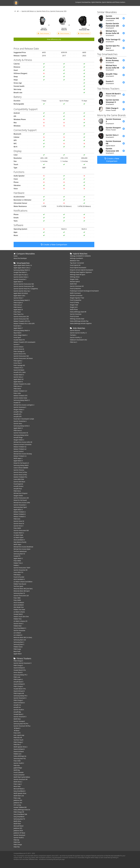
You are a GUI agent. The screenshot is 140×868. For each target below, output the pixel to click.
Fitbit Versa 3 (18, 386)
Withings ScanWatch (77, 258)
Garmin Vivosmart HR (21, 779)
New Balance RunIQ (20, 542)
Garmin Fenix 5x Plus (20, 472)
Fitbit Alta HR (18, 738)
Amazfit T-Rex (18, 412)
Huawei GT (17, 403)
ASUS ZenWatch (19, 605)
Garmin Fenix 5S (19, 523)
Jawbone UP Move (19, 833)
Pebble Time (18, 619)
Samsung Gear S (19, 644)
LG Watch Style (18, 535)
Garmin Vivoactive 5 (20, 279)
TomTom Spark (18, 586)
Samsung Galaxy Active (21, 435)
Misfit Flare (17, 719)
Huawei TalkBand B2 (20, 807)
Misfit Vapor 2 (18, 458)
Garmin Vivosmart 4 (20, 698)
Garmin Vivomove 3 (20, 407)
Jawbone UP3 (18, 828)
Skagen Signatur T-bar (77, 298)
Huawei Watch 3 (19, 375)
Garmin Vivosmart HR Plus (22, 726)
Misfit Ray (17, 770)
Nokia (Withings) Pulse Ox (22, 810)
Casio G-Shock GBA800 (21, 468)
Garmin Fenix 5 (18, 526)
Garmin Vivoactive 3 (20, 505)
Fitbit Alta (17, 765)
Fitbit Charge (18, 845)
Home (16, 256)
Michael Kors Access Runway (23, 454)
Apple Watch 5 (18, 428)
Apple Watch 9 (18, 282)
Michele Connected (76, 295)
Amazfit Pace (18, 489)
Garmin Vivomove (76, 314)
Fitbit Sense (17, 389)
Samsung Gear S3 (19, 554)
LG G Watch (17, 633)
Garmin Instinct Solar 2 (21, 277)
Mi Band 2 (17, 728)
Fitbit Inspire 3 (18, 303)
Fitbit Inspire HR (19, 693)
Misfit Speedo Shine (20, 793)
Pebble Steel (18, 626)
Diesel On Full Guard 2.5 (21, 463)
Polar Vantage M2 (19, 365)
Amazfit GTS (17, 414)
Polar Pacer (17, 312)
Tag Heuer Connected (77, 263)
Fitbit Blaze (17, 575)
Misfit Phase (74, 309)
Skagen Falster (18, 496)
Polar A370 (17, 733)
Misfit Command (75, 293)
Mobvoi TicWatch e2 (20, 449)
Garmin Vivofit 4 (19, 710)
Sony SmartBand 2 (19, 791)
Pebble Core (17, 754)
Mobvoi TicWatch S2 (20, 447)
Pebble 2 (16, 565)
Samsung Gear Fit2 (20, 758)
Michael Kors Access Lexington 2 (24, 405)
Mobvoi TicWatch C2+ (20, 391)
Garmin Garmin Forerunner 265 (24, 286)
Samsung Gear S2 (19, 593)
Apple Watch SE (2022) (21, 293)
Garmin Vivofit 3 (19, 763)
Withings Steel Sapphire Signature (81, 272)
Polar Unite (17, 393)
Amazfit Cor (17, 705)
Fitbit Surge (17, 649)
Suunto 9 (16, 344)
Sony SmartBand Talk (20, 814)
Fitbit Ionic (17, 519)
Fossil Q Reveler (19, 772)
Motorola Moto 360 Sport (22, 591)
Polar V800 (17, 598)
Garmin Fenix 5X (19, 521)
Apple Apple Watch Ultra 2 (22, 268)
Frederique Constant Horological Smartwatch (84, 291)
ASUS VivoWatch (19, 603)
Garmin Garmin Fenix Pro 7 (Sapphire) (26, 289)
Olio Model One (19, 607)
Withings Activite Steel (77, 319)
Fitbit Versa (17, 491)
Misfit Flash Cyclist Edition (22, 777)
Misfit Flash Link (19, 796)
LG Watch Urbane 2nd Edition (23, 582)
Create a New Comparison (54, 245)
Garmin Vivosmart (19, 835)
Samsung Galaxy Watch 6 (22, 270)
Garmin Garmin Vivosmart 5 (23, 663)
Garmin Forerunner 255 (21, 317)
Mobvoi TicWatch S (20, 517)
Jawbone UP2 (18, 803)
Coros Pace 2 (18, 363)
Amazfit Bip (17, 712)
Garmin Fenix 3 (18, 623)
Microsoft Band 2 (19, 789)
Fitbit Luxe (17, 677)
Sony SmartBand (19, 817)
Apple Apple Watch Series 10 (23, 265)
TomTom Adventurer (20, 551)
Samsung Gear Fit (19, 819)
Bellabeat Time (75, 261)
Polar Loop (17, 798)
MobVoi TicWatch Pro (20, 477)
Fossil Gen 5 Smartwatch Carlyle (24, 419)
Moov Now (17, 786)
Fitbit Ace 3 (73, 342)
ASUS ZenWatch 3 (19, 540)
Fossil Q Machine (75, 289)
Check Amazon (43, 33)
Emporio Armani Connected (22, 444)
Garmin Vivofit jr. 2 (76, 337)
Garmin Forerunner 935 (21, 530)
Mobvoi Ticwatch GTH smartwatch (24, 342)
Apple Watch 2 (18, 558)
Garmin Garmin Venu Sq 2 (22, 291)
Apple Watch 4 (18, 461)
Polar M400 (17, 600)
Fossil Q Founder (19, 577)
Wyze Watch (17, 333)
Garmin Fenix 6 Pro (20, 354)
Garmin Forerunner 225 (21, 596)
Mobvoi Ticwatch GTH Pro (22, 321)
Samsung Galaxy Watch (21, 465)
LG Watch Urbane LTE (20, 621)
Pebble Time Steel (19, 610)
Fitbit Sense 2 (18, 307)
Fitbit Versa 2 (18, 430)
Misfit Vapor (17, 544)
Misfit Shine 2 (18, 782)
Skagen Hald (74, 305)
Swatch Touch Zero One (21, 617)
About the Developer (20, 258)
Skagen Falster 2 (19, 440)
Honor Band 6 (18, 672)
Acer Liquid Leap (19, 735)
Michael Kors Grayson (21, 493)
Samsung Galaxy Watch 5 (22, 300)
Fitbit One (17, 842)
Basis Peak (17, 651)
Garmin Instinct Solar (20, 398)
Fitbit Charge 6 (18, 661)
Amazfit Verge (18, 437)
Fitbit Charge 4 (18, 686)
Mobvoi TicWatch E (20, 514)
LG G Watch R (18, 635)
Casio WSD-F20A (19, 479)
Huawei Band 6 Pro (20, 670)
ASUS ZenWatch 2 (19, 579)
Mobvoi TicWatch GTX (20, 396)
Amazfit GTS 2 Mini (20, 372)
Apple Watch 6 (18, 382)
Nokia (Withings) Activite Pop (79, 321)
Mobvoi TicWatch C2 (20, 456)
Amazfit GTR (17, 417)
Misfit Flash (17, 824)
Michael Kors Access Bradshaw (23, 547)
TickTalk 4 (73, 335)
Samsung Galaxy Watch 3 (22, 400)
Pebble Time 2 (18, 563)
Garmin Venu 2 (18, 377)
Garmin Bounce (75, 330)
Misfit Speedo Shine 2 (20, 747)
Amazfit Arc (17, 707)
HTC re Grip (17, 805)
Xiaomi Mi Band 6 (19, 668)
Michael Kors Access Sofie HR (23, 442)
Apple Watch (18, 654)
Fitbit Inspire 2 (18, 679)
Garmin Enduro (19, 347)
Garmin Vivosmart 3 (20, 717)
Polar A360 (17, 761)
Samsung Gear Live (20, 640)
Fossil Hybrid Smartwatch (78, 268)
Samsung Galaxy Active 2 (22, 426)
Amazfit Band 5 (18, 682)
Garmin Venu (18, 423)
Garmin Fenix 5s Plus (20, 475)
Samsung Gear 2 (19, 642)
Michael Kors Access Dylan (22, 549)
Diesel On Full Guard (20, 500)
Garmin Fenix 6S (19, 349)
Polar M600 (17, 561)
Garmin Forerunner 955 (21, 319)
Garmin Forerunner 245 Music (23, 358)
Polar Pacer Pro (19, 314)
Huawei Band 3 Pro (20, 689)
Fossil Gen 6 (17, 326)
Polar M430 (17, 528)
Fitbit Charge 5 (18, 665)
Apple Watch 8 (18, 310)
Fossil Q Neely (74, 302)
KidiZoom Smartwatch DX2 (79, 340)
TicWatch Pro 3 (18, 368)
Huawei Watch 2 (19, 533)
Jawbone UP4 (18, 800)
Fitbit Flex (17, 847)
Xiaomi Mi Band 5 (19, 684)
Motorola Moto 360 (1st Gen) (23, 637)
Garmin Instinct (19, 451)
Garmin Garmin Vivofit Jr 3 (78, 333)
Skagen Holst (74, 279)
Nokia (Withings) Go (20, 756)
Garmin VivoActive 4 (20, 421)
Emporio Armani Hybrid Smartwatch (82, 270)
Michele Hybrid (75, 282)
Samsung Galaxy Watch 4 (22, 330)
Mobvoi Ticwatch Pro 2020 (22, 384)
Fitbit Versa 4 (18, 305)
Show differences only (54, 39)
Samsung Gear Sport (20, 507)
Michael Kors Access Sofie (22, 503)
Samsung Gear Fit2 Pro (21, 724)
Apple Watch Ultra (19, 296)
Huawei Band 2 (18, 714)
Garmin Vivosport (19, 721)
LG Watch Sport (19, 537)
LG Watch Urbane (19, 612)
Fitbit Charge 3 (18, 700)
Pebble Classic (18, 647)
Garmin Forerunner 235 (21, 498)
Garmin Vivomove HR (77, 286)
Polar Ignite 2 (18, 361)
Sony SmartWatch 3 (20, 628)
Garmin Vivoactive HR (20, 570)
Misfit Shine (17, 821)
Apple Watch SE (19, 379)
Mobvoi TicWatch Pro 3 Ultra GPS (24, 323)
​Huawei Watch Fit (19, 340)
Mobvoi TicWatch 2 (20, 512)
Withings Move (75, 277)
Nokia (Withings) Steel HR (78, 312)
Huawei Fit (17, 556)
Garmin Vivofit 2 (19, 838)
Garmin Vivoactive (19, 630)
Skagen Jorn (74, 307)
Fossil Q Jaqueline (76, 300)
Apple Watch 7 (18, 328)
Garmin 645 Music (19, 482)
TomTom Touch (18, 740)
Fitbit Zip (16, 840)
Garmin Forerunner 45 (21, 433)
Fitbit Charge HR (19, 812)
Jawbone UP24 (18, 831)
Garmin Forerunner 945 (21, 356)
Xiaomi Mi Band (19, 751)
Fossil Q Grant (74, 316)
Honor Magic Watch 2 (20, 335)
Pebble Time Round (20, 584)
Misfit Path (73, 284)
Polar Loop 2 (18, 784)
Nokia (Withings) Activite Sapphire (81, 323)
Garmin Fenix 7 (18, 298)
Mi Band (16, 731)
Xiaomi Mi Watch (19, 370)
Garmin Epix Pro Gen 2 (21, 275)
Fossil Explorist (18, 484)
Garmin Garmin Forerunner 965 (24, 284)
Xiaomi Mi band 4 (19, 691)
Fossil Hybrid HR (75, 265)
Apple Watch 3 (18, 510)
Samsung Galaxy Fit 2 (20, 675)
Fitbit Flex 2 (17, 745)
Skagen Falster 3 (19, 410)
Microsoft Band (18, 826)
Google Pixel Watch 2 (20, 272)
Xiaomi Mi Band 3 (19, 703)
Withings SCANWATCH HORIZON (80, 256)
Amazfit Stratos (18, 486)
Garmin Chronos (19, 470)
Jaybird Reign (18, 768)
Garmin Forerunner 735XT (22, 568)
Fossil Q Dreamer (19, 775)
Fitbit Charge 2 (18, 742)
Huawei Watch (18, 614)
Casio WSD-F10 (18, 572)
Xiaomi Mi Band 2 (19, 749)
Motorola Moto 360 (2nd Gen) (23, 589)
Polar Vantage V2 (19, 351)
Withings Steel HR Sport (78, 275)
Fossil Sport (17, 337)
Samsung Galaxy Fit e (20, 696)
